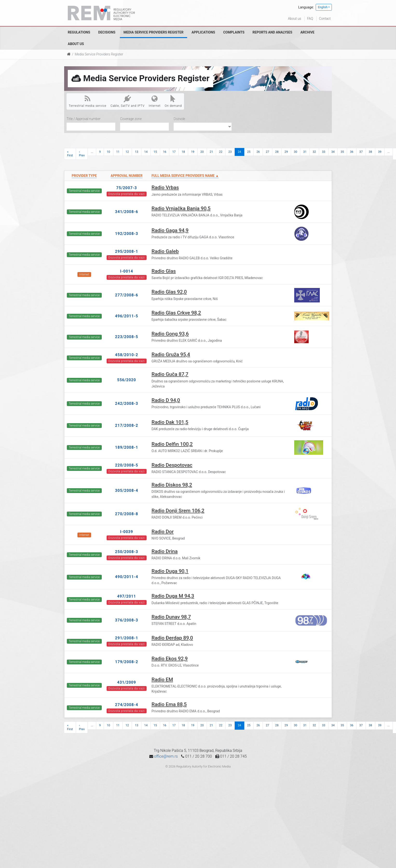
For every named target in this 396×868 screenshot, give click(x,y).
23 (230, 152)
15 (155, 152)
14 (146, 152)
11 (118, 152)
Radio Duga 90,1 (170, 571)
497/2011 (127, 596)
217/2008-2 (127, 425)
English (323, 7)
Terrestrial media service (88, 101)
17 (174, 152)
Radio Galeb (165, 251)
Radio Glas (164, 271)
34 (333, 152)
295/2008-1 (127, 251)
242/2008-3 (127, 404)
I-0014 (127, 271)
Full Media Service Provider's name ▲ (185, 176)
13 (137, 152)
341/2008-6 (127, 212)
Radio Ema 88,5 (169, 704)
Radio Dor (163, 532)
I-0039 (127, 532)
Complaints (234, 32)
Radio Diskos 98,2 (172, 485)
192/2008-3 (127, 234)
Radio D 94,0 (166, 400)
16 (165, 152)
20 (202, 152)
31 (305, 152)
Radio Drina (164, 551)
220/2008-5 (127, 465)
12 (127, 152)
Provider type (84, 176)
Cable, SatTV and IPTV (127, 101)
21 (212, 152)
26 (258, 152)
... (92, 152)
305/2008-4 (127, 491)
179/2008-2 (127, 662)
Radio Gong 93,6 (170, 334)
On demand (173, 101)
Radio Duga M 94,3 (173, 596)
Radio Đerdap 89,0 (172, 638)
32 (314, 152)
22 (221, 152)
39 (380, 152)
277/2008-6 (127, 295)
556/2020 (127, 380)
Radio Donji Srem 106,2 (178, 511)
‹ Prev (82, 154)
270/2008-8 (127, 514)
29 (286, 152)
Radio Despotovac (172, 465)
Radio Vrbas (165, 187)
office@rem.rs (166, 756)
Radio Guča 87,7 (170, 374)
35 (342, 152)
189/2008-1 (127, 447)
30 (296, 152)
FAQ (310, 19)
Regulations (79, 32)
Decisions (107, 32)
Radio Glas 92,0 (169, 292)
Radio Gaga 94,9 (170, 230)
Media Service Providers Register (154, 32)
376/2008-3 (127, 620)
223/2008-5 (127, 337)
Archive (307, 32)
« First (70, 154)
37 (361, 152)
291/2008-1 (127, 638)
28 (277, 152)
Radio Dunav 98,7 (171, 617)
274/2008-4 (127, 705)
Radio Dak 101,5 (170, 422)
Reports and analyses (272, 32)
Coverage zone (131, 119)
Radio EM (162, 680)
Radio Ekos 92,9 (170, 659)
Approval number (127, 176)
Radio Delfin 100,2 (172, 444)
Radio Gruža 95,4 (171, 354)
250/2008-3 (127, 552)
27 (267, 152)
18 (183, 152)
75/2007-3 (127, 188)
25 (249, 152)
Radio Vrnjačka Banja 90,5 (181, 208)
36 (352, 152)
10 (109, 152)
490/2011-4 (127, 577)
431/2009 (127, 682)
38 (370, 152)
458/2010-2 (127, 355)
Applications (203, 32)
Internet (155, 101)
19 (193, 152)
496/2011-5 (127, 316)
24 (239, 152)
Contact (325, 19)
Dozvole (179, 119)
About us (295, 19)
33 (324, 152)
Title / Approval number (84, 119)
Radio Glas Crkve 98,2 (176, 313)
